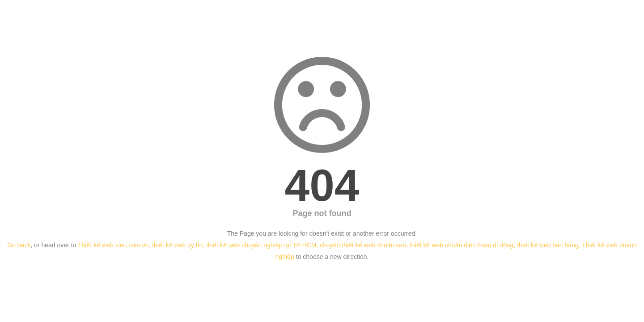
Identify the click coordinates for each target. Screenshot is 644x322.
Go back (19, 245)
